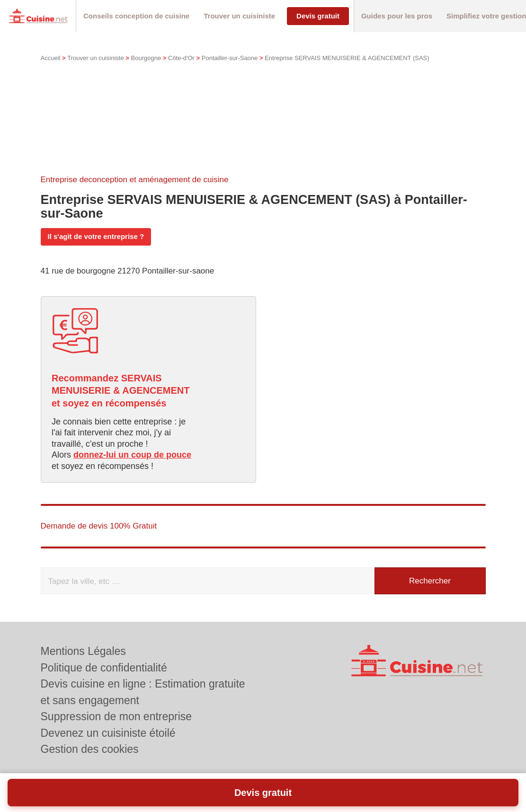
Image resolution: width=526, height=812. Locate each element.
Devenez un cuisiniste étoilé (108, 733)
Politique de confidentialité (104, 668)
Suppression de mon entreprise (116, 716)
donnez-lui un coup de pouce (132, 455)
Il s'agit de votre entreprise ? (96, 236)
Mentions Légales (83, 651)
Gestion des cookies (90, 749)
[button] (136, 16)
